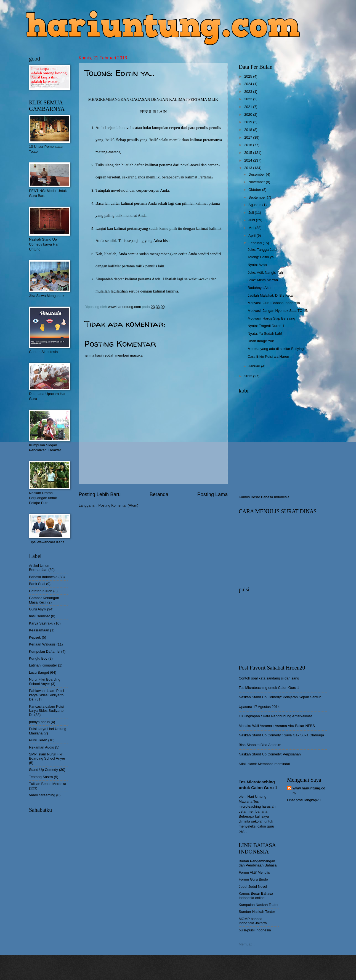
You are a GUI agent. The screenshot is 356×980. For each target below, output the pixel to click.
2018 (249, 130)
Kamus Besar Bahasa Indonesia (264, 497)
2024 (249, 84)
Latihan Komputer (43, 665)
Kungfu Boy (38, 658)
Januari (255, 366)
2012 (249, 376)
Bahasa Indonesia (43, 577)
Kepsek (35, 637)
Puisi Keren (38, 740)
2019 (249, 122)
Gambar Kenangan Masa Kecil (44, 600)
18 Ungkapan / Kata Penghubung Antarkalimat (275, 716)
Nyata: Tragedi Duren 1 (266, 326)
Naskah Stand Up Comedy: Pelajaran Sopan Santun (280, 697)
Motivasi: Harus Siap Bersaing (271, 318)
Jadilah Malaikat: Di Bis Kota (270, 295)
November (257, 182)
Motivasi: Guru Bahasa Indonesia (274, 303)
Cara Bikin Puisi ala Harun (268, 356)
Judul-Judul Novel (253, 887)
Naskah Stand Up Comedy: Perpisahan (270, 754)
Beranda (159, 494)
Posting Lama (212, 494)
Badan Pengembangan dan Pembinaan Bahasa (258, 863)
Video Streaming (42, 795)
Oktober (255, 190)
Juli (252, 213)
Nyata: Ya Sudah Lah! (265, 334)
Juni (252, 220)
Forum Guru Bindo (253, 879)
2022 (249, 99)
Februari (256, 243)
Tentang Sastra (41, 777)
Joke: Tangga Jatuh (263, 250)
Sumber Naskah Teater (257, 912)
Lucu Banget (39, 672)
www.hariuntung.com (309, 791)
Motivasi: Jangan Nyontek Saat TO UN (278, 311)
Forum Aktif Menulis (254, 872)
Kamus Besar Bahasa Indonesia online (256, 895)
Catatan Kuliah (41, 591)
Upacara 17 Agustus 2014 (259, 707)
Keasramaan (39, 630)
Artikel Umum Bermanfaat (40, 568)
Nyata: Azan (257, 265)
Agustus (255, 205)
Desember (257, 174)
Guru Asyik (38, 609)
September (258, 197)
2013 (249, 168)
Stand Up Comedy (43, 770)
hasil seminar (39, 616)
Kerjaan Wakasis (42, 644)
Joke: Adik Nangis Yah (265, 272)
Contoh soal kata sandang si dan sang (269, 678)
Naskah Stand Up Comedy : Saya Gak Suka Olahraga (281, 735)
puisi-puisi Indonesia (255, 930)
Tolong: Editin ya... (262, 257)
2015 (249, 153)
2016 (249, 145)
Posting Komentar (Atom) (119, 505)
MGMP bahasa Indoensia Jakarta (253, 921)
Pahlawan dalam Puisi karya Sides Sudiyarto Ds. (47, 695)
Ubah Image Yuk (261, 341)
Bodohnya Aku (259, 288)
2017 (249, 137)
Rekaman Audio (42, 747)
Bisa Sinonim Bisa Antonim (260, 745)
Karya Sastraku (41, 623)
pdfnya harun (39, 722)
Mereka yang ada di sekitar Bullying (276, 349)
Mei (252, 228)
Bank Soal (37, 584)
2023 (249, 92)
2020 (249, 114)
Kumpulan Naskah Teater (259, 905)
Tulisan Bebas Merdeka (48, 784)
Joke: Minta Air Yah (263, 280)
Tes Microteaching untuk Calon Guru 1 (269, 688)
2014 (249, 160)
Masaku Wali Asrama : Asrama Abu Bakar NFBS (277, 726)
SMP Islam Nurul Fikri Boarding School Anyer (47, 756)
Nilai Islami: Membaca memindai (264, 764)
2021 (249, 107)
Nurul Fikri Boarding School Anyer (45, 681)
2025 (249, 76)
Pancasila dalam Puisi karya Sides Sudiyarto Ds (46, 711)
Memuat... (247, 944)
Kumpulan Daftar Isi (45, 651)
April (252, 235)
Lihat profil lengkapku (304, 800)
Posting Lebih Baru (100, 494)
